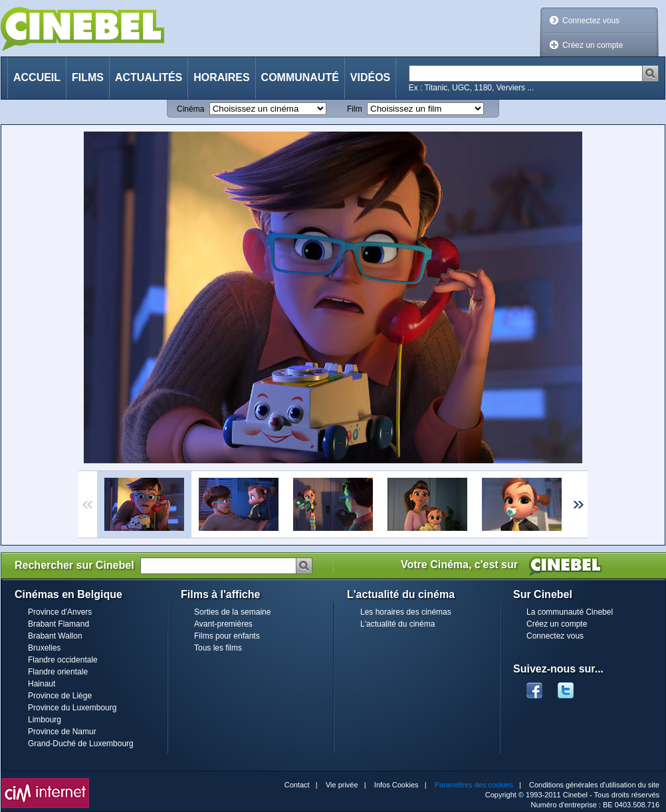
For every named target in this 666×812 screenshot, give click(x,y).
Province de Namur (62, 732)
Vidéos (370, 77)
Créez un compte (593, 45)
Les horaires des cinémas (406, 612)
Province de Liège (60, 696)
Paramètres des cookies (474, 785)
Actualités (149, 77)
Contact (297, 785)
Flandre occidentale (63, 660)
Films (88, 77)
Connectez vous (591, 21)
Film (355, 109)
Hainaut (42, 684)
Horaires (221, 77)
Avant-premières (223, 624)
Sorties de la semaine (232, 612)
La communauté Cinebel (570, 612)
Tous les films (218, 648)
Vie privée (342, 785)
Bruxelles (44, 648)
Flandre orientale (58, 672)
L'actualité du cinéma (397, 624)
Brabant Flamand (58, 624)
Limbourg (45, 720)
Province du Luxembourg (72, 708)
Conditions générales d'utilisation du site (594, 785)
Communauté (300, 77)
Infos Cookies (396, 785)
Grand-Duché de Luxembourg (81, 744)
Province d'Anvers (60, 612)
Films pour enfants (227, 636)
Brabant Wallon (55, 636)
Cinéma (190, 109)
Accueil (37, 77)
